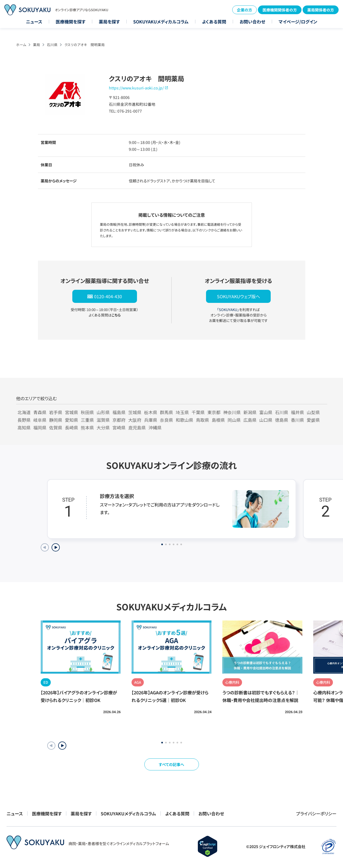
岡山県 (234, 420)
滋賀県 (103, 420)
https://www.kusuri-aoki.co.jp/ (136, 88)
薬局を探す (109, 22)
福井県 (297, 412)
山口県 (266, 420)
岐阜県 (40, 420)
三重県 (87, 420)
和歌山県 (184, 420)
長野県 (24, 420)
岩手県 (56, 412)
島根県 (218, 420)
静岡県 (56, 420)
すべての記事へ (171, 764)
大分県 (103, 427)
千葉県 (198, 412)
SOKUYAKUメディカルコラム (161, 22)
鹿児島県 (137, 427)
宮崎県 (119, 427)
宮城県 (71, 412)
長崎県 (71, 427)
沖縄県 (155, 427)
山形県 (103, 412)
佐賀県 (56, 427)
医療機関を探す (71, 22)
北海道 (24, 412)
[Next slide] (56, 547)
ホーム (21, 45)
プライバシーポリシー (316, 813)
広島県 (250, 420)
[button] (62, 746)
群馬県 (166, 412)
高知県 (24, 427)
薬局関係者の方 (321, 10)
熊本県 (87, 427)
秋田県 (87, 412)
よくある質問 (214, 22)
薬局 (37, 45)
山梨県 (313, 412)
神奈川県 (232, 412)
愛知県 (71, 420)
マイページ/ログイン (298, 22)
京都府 (119, 420)
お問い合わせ (252, 22)
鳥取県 (202, 420)
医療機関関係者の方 (280, 10)
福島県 (119, 412)
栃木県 (151, 412)
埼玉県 (182, 412)
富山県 (266, 412)
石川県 (52, 45)
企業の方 (244, 10)
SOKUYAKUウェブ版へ (238, 296)
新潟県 (250, 412)
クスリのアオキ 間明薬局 (85, 45)
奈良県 (166, 420)
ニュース (34, 22)
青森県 (40, 412)
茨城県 (135, 412)
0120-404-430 (108, 296)
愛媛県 (313, 420)
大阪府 (135, 420)
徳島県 (282, 420)
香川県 (297, 420)
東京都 (214, 412)
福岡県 (40, 427)
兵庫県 (151, 420)
